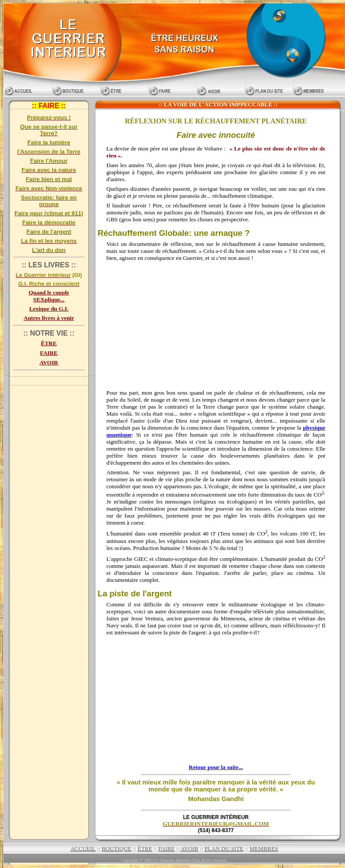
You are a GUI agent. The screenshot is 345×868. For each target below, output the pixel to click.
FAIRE (49, 353)
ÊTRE (49, 343)
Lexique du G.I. (49, 309)
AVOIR (49, 362)
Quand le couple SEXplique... (49, 296)
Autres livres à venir (49, 318)
